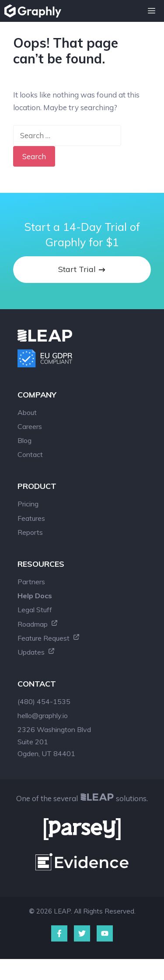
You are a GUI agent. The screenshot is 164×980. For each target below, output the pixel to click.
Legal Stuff (35, 610)
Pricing (28, 504)
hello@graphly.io (43, 715)
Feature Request (49, 638)
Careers (30, 426)
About (27, 412)
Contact (30, 454)
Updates (36, 652)
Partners (31, 582)
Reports (30, 532)
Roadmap (38, 624)
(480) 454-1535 (44, 701)
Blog (24, 440)
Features (31, 518)
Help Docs (35, 596)
